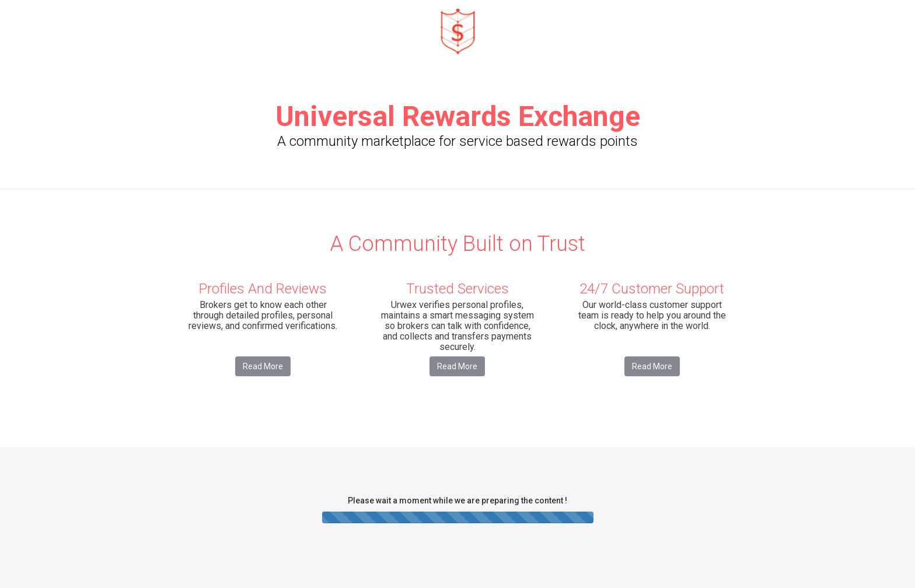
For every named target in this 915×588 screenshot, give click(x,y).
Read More (263, 366)
